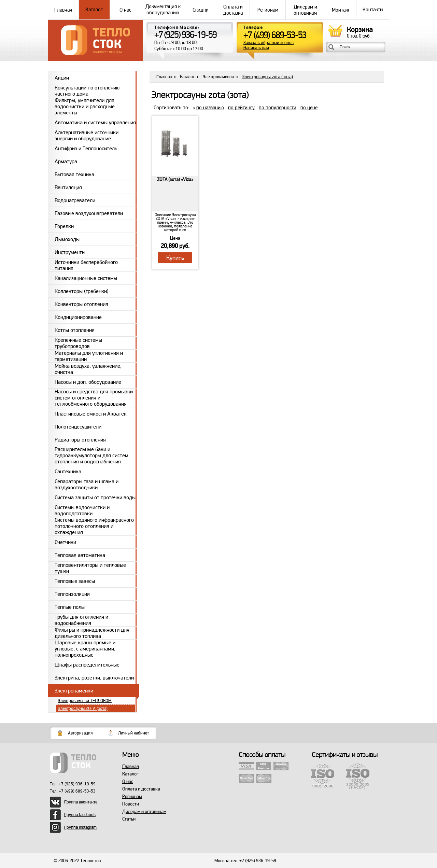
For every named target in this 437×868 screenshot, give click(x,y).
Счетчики (65, 542)
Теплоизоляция (72, 594)
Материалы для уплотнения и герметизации (89, 356)
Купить (175, 258)
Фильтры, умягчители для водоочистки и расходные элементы (85, 107)
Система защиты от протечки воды (95, 498)
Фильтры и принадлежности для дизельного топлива (92, 633)
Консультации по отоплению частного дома (87, 91)
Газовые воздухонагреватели (89, 213)
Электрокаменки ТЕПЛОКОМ (85, 701)
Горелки (64, 226)
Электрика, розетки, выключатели (94, 678)
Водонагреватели (75, 200)
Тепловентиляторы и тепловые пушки (90, 568)
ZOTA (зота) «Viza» (175, 179)
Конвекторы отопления (81, 304)
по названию (210, 108)
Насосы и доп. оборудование (88, 382)
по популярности (278, 108)
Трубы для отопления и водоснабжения (81, 620)
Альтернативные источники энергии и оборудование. (87, 135)
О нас (125, 10)
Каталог (94, 10)
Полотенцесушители (78, 427)
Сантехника (68, 472)
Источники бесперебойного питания (86, 265)
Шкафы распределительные (87, 665)
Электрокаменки (74, 691)
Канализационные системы (86, 278)
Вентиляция (68, 187)
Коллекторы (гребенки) (82, 291)
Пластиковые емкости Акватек (91, 414)
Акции (62, 78)
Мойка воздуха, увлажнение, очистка (88, 369)
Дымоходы (67, 239)
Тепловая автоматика (80, 555)
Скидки (200, 10)
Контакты (373, 10)
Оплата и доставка (233, 10)
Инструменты (70, 252)
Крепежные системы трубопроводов (78, 343)
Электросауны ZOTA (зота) (83, 709)
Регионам (268, 10)
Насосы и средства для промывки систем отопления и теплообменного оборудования (94, 398)
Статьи (129, 819)
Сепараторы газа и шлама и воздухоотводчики (87, 484)
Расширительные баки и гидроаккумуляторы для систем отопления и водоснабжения (91, 456)
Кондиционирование (78, 317)
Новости (131, 804)
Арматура (66, 162)
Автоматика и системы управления (95, 123)
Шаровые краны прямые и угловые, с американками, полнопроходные (85, 649)
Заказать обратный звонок (269, 43)
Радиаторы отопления (80, 440)
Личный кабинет (133, 733)
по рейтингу (241, 108)
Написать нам (256, 48)
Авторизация (80, 733)
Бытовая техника (74, 174)
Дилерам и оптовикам (305, 10)
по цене (309, 108)
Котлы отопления (75, 330)
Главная (63, 10)
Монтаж (340, 10)
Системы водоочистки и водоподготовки (82, 510)
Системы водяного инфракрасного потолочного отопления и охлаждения (94, 526)
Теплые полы (70, 607)
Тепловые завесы (75, 581)
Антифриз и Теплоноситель (86, 149)
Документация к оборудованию (163, 10)
